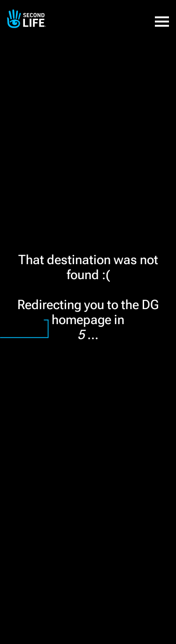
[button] (162, 16)
